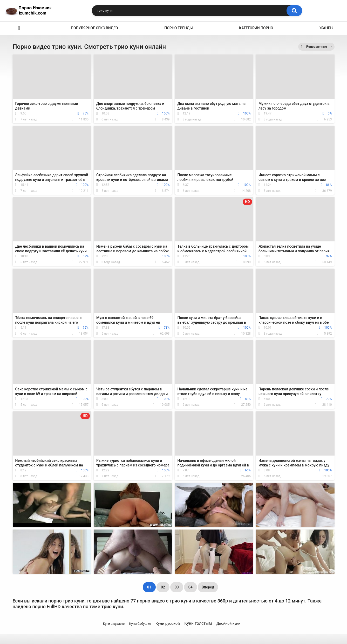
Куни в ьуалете (114, 624)
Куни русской (168, 623)
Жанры (326, 28)
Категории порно (256, 28)
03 (177, 587)
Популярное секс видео (94, 28)
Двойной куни (229, 623)
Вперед (208, 587)
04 (190, 587)
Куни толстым (198, 623)
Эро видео (19, 28)
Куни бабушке (140, 624)
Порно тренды (178, 28)
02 (163, 587)
